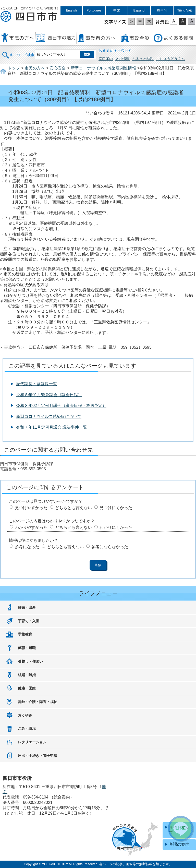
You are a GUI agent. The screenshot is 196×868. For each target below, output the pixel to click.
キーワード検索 (18, 52)
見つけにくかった (116, 508)
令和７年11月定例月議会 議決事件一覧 (52, 427)
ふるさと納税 (143, 59)
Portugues (94, 10)
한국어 (162, 10)
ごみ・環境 (27, 729)
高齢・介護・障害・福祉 (38, 702)
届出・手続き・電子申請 (38, 756)
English (71, 10)
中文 (117, 10)
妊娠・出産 (27, 607)
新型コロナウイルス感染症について (49, 417)
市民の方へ (35, 68)
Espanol (139, 10)
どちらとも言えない (73, 508)
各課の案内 (179, 844)
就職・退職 (27, 648)
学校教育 (25, 634)
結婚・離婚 (27, 675)
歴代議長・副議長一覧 (36, 384)
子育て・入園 (29, 621)
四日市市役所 (29, 15)
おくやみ (25, 715)
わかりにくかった (116, 527)
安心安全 (58, 68)
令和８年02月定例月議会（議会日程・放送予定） (61, 406)
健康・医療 (27, 688)
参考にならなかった (110, 547)
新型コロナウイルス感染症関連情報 (103, 68)
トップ (14, 68)
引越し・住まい (30, 661)
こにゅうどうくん (170, 59)
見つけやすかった (31, 508)
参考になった (27, 547)
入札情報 (122, 59)
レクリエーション (32, 742)
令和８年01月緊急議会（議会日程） (49, 395)
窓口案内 (106, 59)
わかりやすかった (31, 527)
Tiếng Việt (185, 10)
